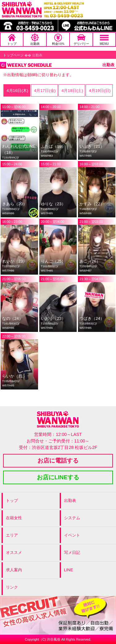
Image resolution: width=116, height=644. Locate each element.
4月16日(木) (17, 91)
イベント (72, 535)
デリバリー (81, 39)
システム (72, 518)
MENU (104, 39)
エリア (12, 535)
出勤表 (35, 39)
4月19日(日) (99, 91)
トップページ (13, 55)
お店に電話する (58, 461)
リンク (12, 587)
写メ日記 (72, 553)
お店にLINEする (58, 477)
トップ (12, 39)
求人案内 (14, 570)
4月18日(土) (72, 91)
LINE (69, 570)
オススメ (14, 553)
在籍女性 (14, 518)
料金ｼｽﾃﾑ (58, 39)
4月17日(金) (44, 91)
